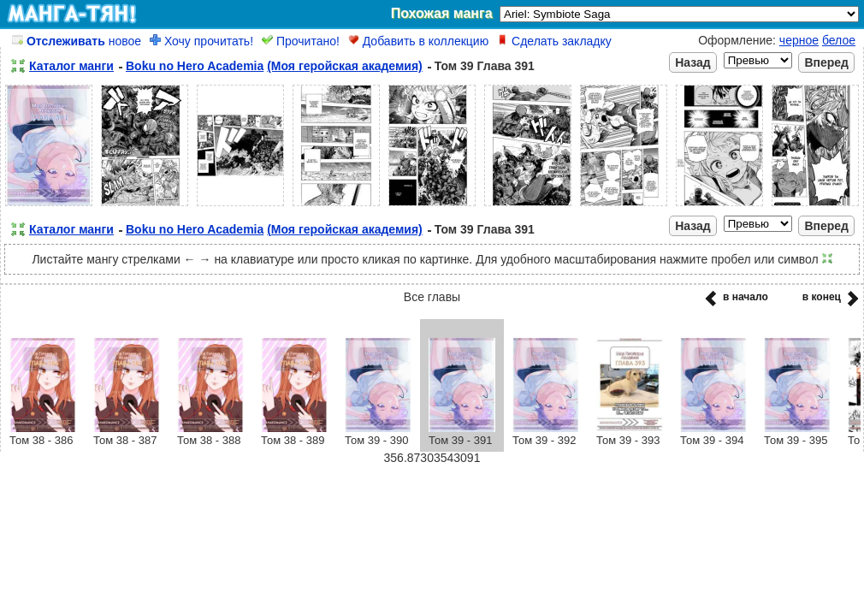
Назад (693, 62)
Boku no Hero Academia (195, 66)
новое (77, 41)
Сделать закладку (554, 41)
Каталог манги (71, 66)
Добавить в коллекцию (418, 41)
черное (799, 40)
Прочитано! (301, 41)
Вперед (826, 62)
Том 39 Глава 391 (485, 66)
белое (839, 40)
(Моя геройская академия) (345, 66)
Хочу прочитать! (201, 41)
